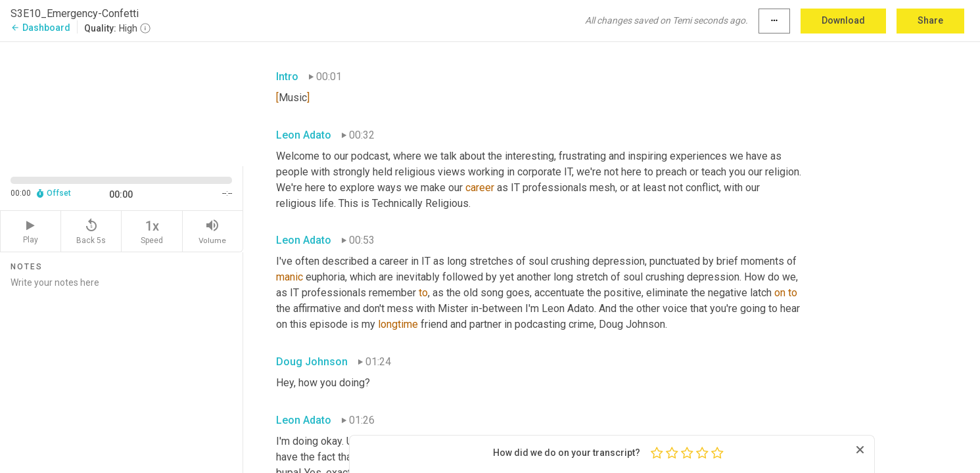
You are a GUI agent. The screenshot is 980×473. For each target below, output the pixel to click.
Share (930, 20)
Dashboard (40, 28)
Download (843, 20)
